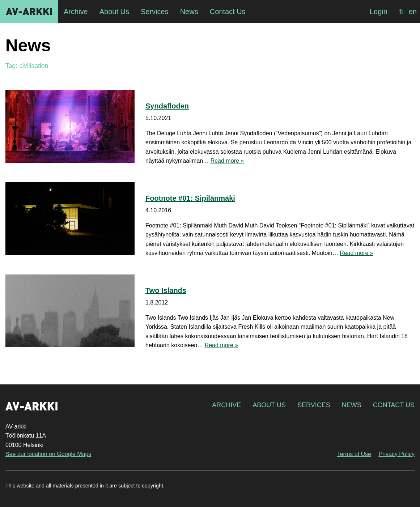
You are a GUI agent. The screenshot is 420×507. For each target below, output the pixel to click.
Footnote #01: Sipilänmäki (190, 198)
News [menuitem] (189, 12)
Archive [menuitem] (76, 12)
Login (379, 12)
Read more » (227, 161)
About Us (269, 405)
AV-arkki (29, 12)
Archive (226, 405)
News (352, 405)
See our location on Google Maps (48, 454)
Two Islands (166, 290)
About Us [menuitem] (114, 12)
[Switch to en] (413, 12)
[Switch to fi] (401, 12)
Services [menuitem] (155, 12)
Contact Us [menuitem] (228, 12)
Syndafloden (167, 106)
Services (314, 405)
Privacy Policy (396, 454)
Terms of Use (354, 454)
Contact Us (394, 405)
